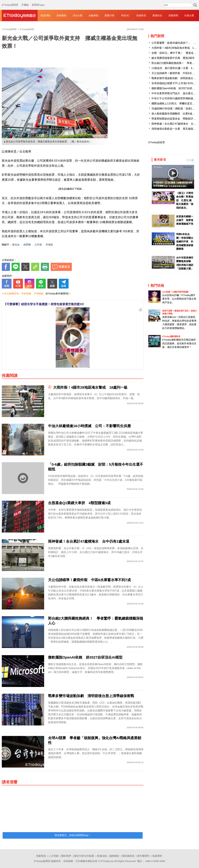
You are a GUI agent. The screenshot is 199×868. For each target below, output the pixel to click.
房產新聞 (173, 15)
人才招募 (54, 856)
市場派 (49, 245)
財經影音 (141, 15)
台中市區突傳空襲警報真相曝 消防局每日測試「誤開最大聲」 (185, 263)
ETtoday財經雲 (157, 142)
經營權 (27, 245)
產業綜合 (157, 15)
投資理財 (46, 15)
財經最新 (62, 15)
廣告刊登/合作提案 (84, 856)
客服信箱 (102, 856)
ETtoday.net (107, 861)
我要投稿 (41, 856)
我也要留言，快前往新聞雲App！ (73, 835)
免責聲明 (157, 856)
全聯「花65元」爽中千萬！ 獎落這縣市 (175, 53)
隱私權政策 (128, 856)
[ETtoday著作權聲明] (57, 293)
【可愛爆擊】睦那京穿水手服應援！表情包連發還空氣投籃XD (44, 304)
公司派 (38, 245)
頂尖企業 (78, 15)
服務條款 (114, 856)
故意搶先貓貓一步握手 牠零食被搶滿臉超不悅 (185, 220)
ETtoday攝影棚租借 (171, 336)
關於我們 (66, 856)
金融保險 (93, 15)
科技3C (125, 15)
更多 (190, 160)
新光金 (16, 245)
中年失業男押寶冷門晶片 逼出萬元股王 (175, 93)
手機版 (25, 2)
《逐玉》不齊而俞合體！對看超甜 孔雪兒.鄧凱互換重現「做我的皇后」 (185, 200)
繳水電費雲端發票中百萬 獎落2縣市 (173, 58)
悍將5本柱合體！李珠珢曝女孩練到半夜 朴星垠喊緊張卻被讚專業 (185, 241)
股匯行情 (109, 15)
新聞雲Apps (38, 2)
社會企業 (189, 15)
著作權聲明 (143, 856)
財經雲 (20, 15)
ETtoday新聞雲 (10, 2)
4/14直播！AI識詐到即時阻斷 (175, 292)
